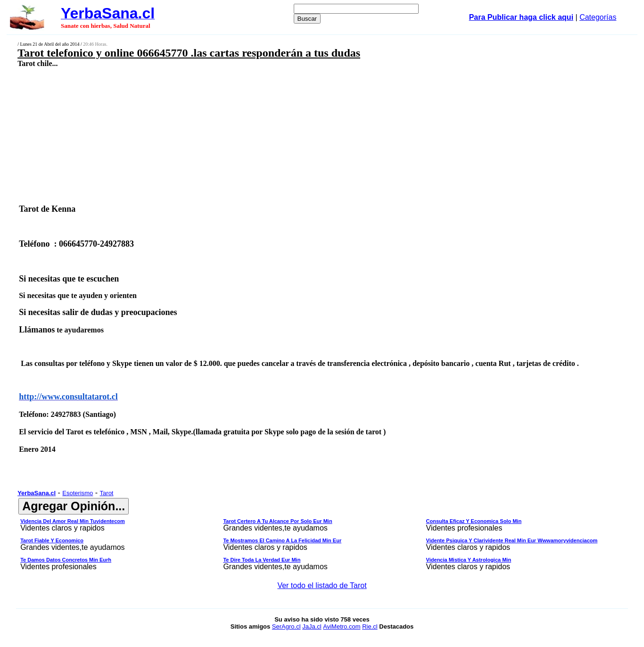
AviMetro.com (342, 626)
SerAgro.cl (286, 626)
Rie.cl (370, 626)
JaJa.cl (312, 626)
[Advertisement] (263, 135)
